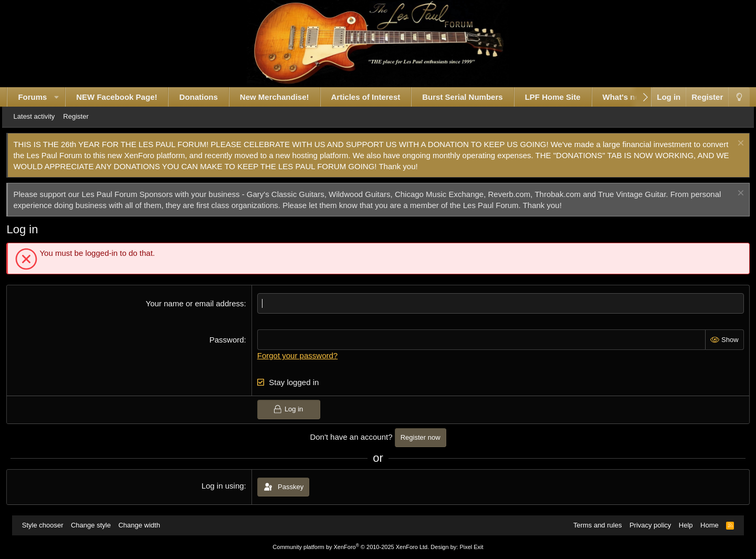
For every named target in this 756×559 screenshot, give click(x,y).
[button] (66, 97)
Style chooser (48, 525)
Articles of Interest (376, 97)
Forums (43, 97)
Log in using (226, 486)
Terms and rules (593, 525)
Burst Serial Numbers (472, 97)
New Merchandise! (285, 97)
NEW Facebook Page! (127, 97)
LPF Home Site (563, 97)
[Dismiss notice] (729, 144)
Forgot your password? (301, 355)
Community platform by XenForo (351, 547)
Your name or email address (198, 303)
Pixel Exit (471, 547)
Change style (96, 525)
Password (230, 340)
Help (681, 525)
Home (705, 525)
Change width (144, 525)
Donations (209, 97)
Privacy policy (645, 525)
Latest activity (49, 116)
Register (90, 116)
